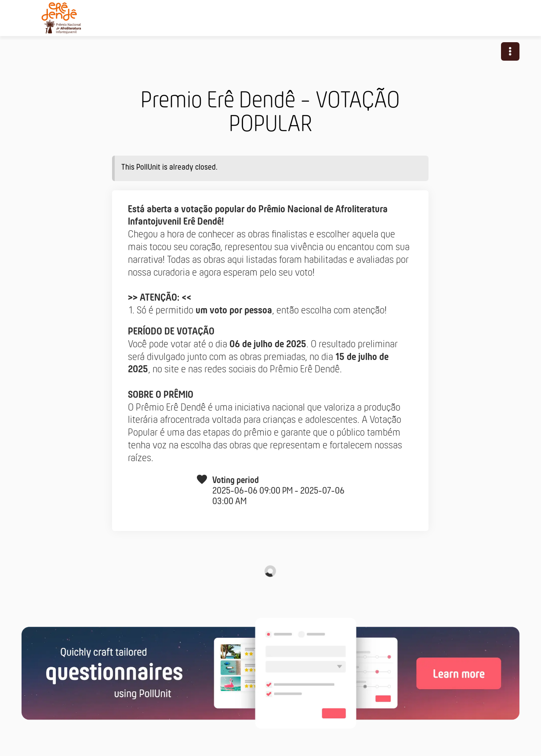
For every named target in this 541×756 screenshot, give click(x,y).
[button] (510, 51)
